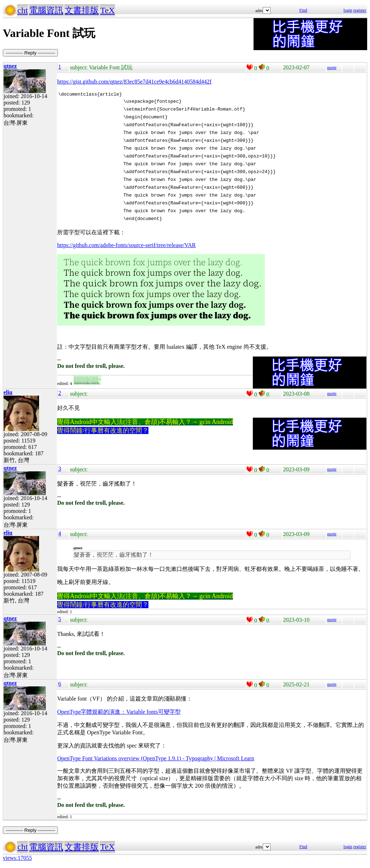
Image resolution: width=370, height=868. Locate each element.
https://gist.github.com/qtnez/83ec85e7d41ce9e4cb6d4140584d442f (134, 82)
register (360, 10)
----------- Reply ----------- (30, 53)
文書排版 (82, 10)
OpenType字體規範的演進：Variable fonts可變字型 (119, 713)
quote (332, 68)
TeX (107, 10)
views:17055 (17, 859)
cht (23, 10)
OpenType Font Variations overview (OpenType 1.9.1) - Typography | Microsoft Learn (156, 759)
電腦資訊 (46, 10)
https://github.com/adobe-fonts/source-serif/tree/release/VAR (126, 246)
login (348, 10)
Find (303, 10)
